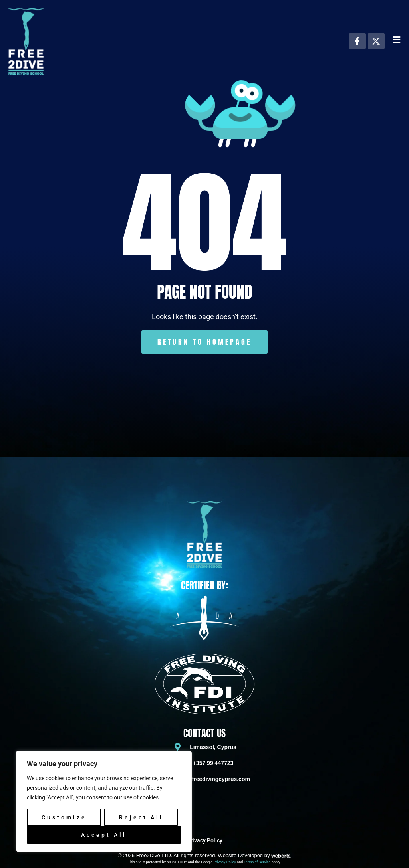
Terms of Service (257, 862)
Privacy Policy (225, 862)
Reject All (141, 817)
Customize (64, 817)
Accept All (104, 835)
